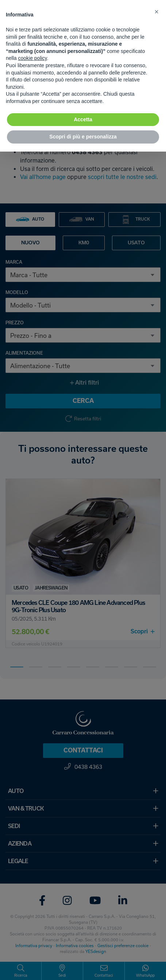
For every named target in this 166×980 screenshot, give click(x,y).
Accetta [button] (83, 119)
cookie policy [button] (32, 58)
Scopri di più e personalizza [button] (83, 137)
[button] (157, 12)
